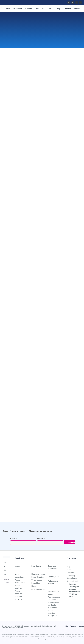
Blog (58, 9)
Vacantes (78, 9)
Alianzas (28, 9)
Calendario (39, 9)
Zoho (66, 626)
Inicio (8, 9)
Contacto (67, 9)
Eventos (50, 9)
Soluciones (17, 9)
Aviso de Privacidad (77, 626)
